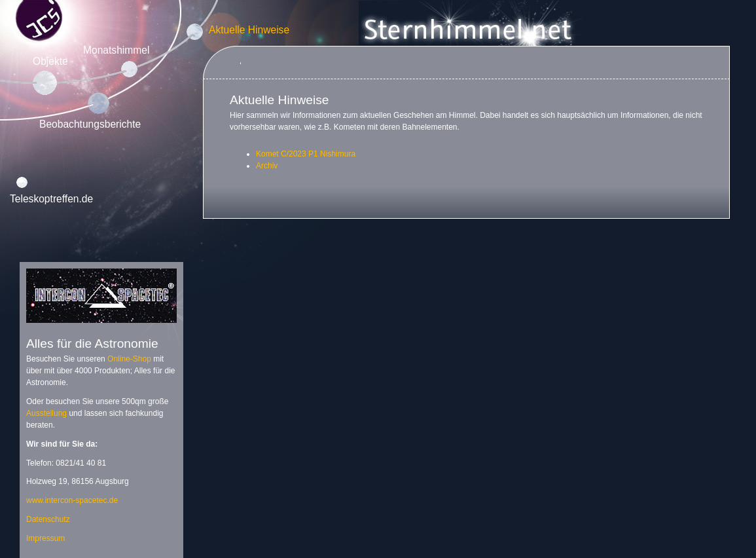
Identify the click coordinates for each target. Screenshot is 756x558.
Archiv (267, 166)
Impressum (45, 538)
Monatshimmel (116, 50)
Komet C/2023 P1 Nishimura (306, 154)
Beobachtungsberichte (90, 124)
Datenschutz (48, 519)
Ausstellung (46, 413)
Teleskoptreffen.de (51, 199)
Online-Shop (129, 359)
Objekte (50, 61)
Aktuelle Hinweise (249, 30)
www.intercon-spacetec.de (72, 500)
